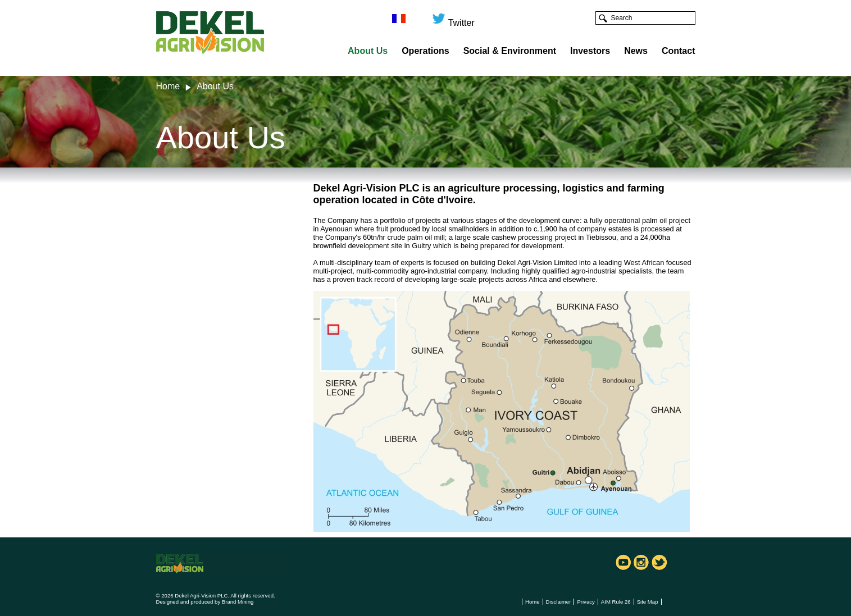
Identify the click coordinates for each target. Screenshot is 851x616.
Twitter (453, 18)
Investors (590, 51)
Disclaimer (559, 602)
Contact (679, 51)
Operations (425, 51)
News (636, 51)
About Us (368, 51)
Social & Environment (510, 51)
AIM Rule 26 (616, 602)
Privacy (586, 602)
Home (168, 86)
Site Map (648, 602)
